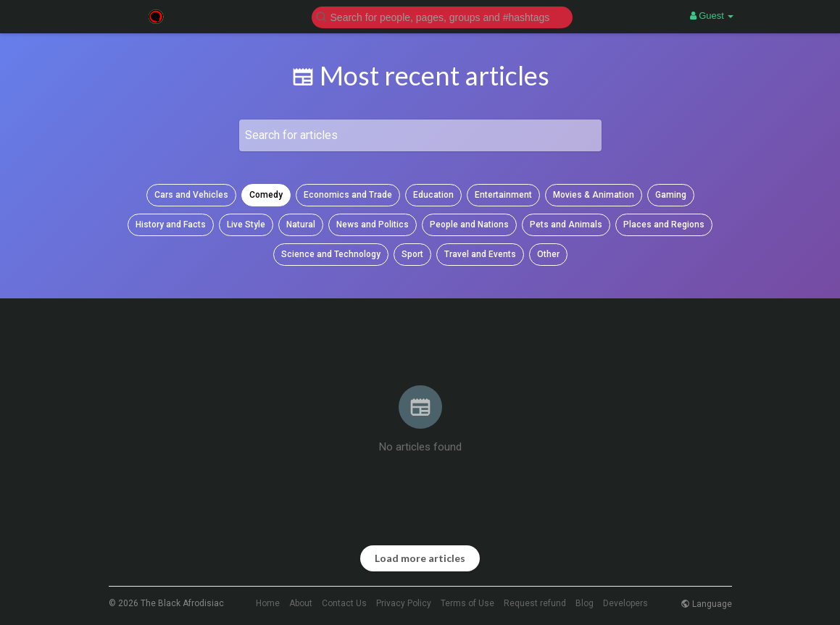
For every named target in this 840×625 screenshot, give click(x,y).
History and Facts (171, 225)
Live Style (246, 225)
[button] (442, 16)
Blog (585, 603)
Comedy (266, 195)
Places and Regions (664, 225)
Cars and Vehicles (191, 195)
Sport (412, 254)
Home (268, 603)
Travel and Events (480, 254)
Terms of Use (467, 603)
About (301, 603)
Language (706, 604)
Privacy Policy (404, 603)
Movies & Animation (594, 195)
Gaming (671, 195)
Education (433, 195)
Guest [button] (712, 16)
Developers (625, 603)
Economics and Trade (348, 195)
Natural (301, 225)
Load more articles (420, 558)
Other (548, 254)
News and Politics (373, 225)
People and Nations (469, 225)
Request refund (535, 603)
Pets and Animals (566, 225)
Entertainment (503, 195)
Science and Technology (331, 254)
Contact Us (344, 603)
